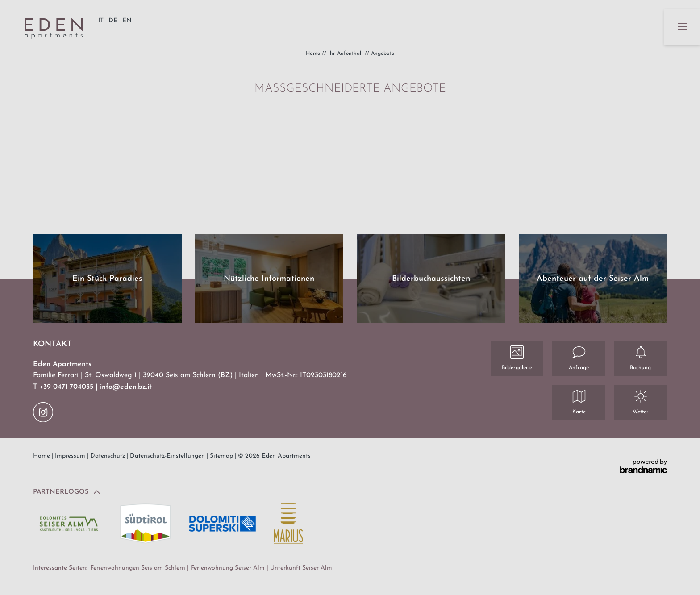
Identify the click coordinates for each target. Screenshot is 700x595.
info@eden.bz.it (126, 387)
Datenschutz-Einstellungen (168, 456)
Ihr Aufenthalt (346, 54)
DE (113, 21)
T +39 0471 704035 (64, 387)
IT (101, 21)
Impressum (71, 456)
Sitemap (222, 456)
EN (127, 21)
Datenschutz (108, 456)
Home (314, 54)
